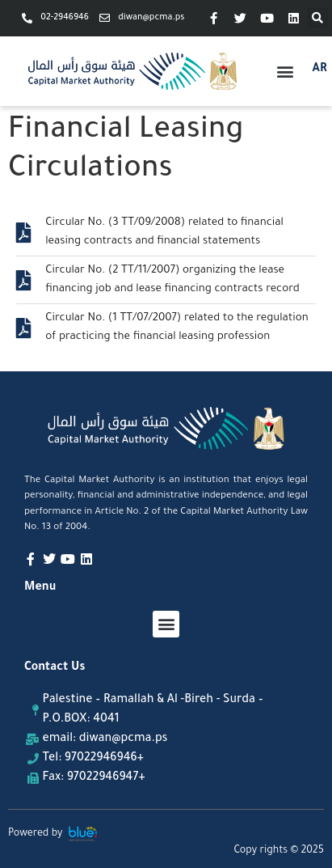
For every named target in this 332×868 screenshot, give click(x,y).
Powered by (36, 834)
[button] (317, 18)
